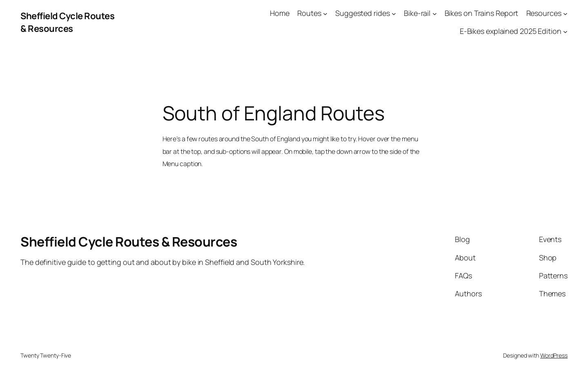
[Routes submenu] (325, 13)
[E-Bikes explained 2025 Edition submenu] (565, 32)
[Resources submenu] (565, 13)
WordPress (554, 355)
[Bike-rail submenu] (435, 13)
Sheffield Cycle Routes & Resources (67, 22)
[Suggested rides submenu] (394, 13)
